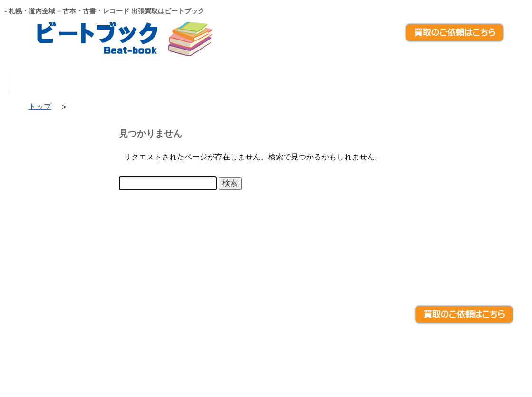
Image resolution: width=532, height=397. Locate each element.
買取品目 (125, 81)
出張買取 (278, 81)
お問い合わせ (422, 81)
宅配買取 (346, 81)
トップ (61, 81)
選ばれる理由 (201, 81)
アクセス (499, 81)
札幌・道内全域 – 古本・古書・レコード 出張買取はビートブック (256, 358)
